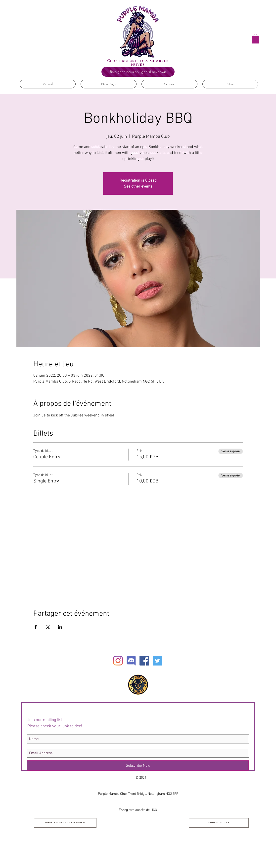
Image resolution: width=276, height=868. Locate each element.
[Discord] (131, 661)
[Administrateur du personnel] (65, 823)
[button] (255, 38)
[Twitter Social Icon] (158, 661)
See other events (138, 187)
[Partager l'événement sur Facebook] (36, 627)
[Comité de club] (219, 823)
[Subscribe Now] (138, 766)
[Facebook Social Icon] (144, 661)
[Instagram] (118, 661)
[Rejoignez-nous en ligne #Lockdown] (138, 72)
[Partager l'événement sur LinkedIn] (60, 627)
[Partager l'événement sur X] (48, 627)
